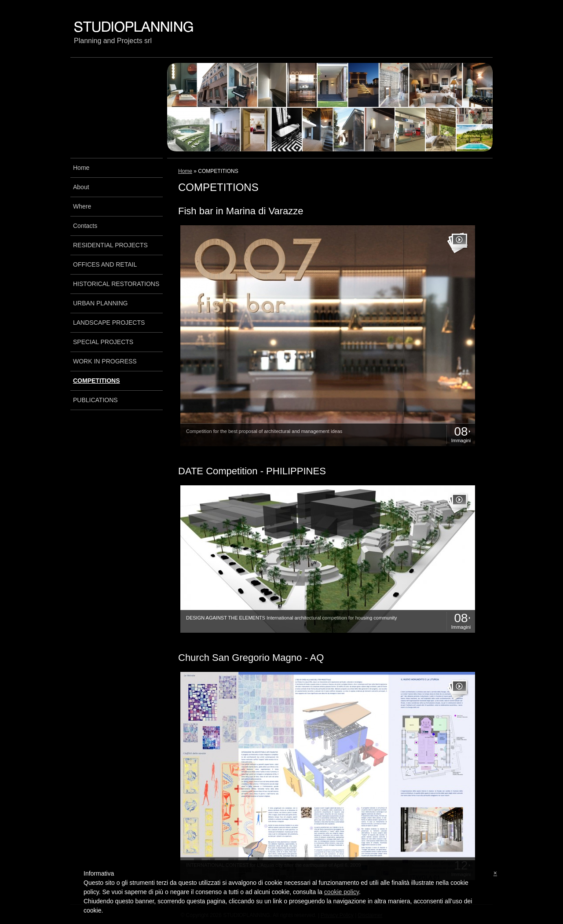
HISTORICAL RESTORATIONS (116, 284)
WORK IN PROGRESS (105, 361)
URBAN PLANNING (100, 303)
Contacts (85, 226)
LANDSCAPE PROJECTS (109, 323)
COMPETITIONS (97, 381)
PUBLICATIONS (95, 400)
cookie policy (342, 892)
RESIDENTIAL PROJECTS (110, 245)
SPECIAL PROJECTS (103, 342)
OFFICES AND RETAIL (105, 264)
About (81, 187)
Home (185, 171)
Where (82, 206)
